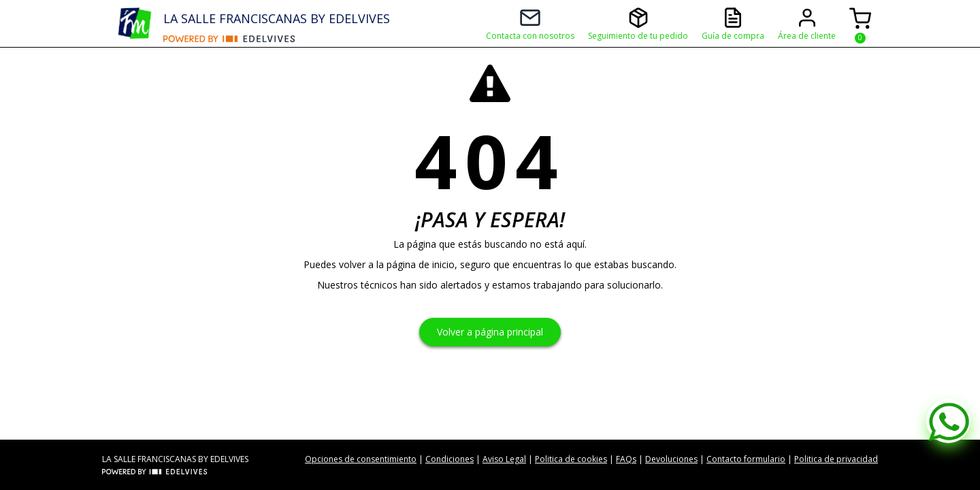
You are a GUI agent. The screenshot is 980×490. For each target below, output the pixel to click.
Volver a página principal (490, 332)
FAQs (626, 459)
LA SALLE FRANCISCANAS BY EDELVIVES (277, 18)
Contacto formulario (746, 459)
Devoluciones (671, 459)
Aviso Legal (504, 459)
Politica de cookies (571, 459)
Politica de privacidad (836, 459)
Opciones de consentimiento (361, 459)
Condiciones (450, 459)
